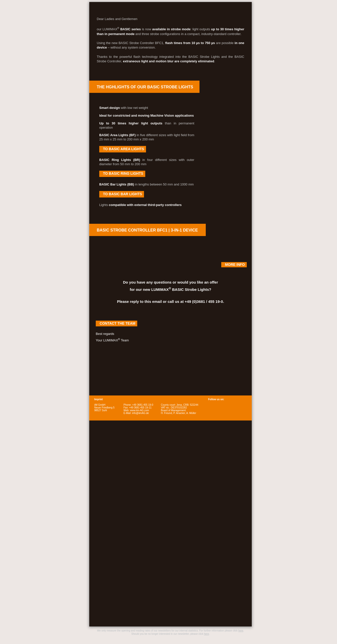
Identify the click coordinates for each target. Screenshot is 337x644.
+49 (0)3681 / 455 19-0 (204, 301)
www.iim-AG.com (139, 410)
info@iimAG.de (140, 413)
